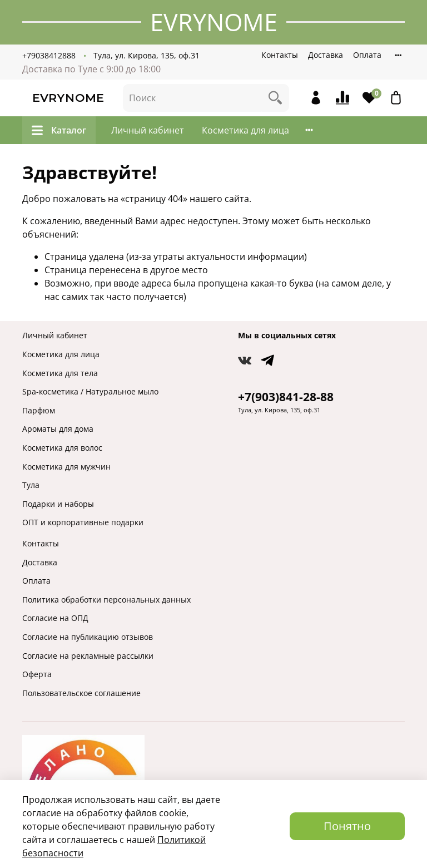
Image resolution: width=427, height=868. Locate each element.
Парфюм (39, 410)
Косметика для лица (245, 130)
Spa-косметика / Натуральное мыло (90, 391)
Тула (31, 485)
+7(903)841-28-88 (286, 397)
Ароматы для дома (58, 429)
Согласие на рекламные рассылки (88, 656)
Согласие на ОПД (55, 618)
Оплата (367, 55)
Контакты (280, 55)
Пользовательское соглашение (81, 693)
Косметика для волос (62, 448)
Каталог (59, 130)
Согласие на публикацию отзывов (88, 637)
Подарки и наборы (58, 504)
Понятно (347, 826)
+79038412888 (49, 55)
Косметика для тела (60, 373)
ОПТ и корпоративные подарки (83, 522)
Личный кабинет (148, 130)
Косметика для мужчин (66, 467)
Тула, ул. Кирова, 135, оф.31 (147, 55)
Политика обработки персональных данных (106, 600)
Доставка (326, 55)
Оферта (37, 674)
